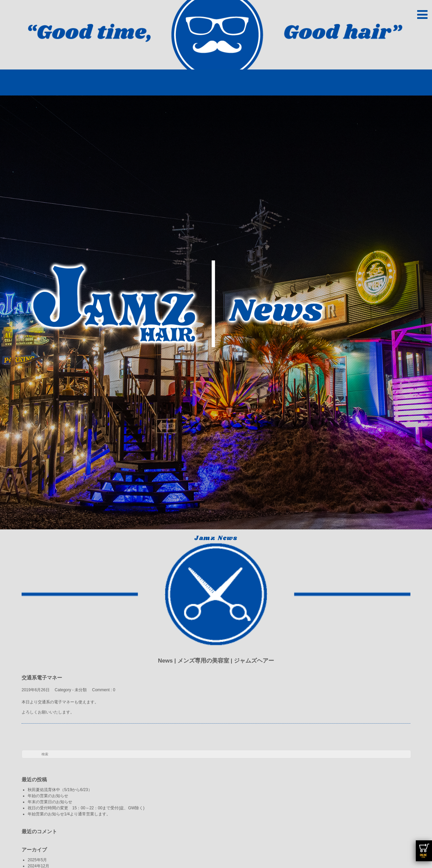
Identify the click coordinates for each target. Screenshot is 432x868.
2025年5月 (37, 860)
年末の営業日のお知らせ (50, 802)
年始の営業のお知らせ (50, 796)
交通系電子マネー (44, 678)
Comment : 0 (104, 690)
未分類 (81, 690)
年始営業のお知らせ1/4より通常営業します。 (69, 814)
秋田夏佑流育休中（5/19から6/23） (60, 790)
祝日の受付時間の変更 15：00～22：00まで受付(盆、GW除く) (86, 808)
